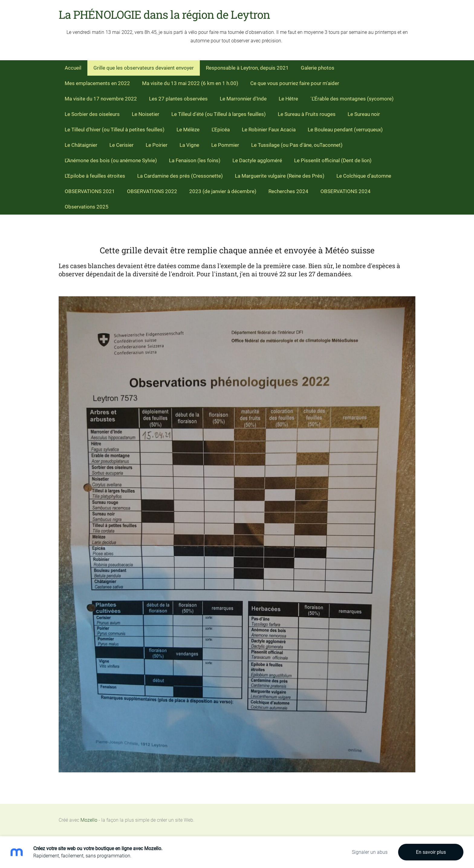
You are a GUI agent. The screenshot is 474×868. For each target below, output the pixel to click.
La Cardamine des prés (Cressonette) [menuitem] (180, 176)
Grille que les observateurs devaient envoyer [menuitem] (144, 68)
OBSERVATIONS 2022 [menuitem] (152, 191)
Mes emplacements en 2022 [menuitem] (97, 83)
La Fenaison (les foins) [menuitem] (195, 160)
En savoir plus (431, 852)
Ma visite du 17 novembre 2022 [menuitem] (101, 99)
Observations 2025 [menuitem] (87, 207)
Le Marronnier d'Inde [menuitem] (243, 99)
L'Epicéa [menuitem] (221, 130)
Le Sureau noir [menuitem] (364, 114)
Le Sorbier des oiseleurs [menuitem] (92, 114)
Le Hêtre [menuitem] (288, 99)
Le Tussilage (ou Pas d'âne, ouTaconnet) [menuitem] (297, 145)
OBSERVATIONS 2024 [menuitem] (346, 191)
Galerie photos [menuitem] (318, 68)
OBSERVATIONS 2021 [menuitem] (90, 191)
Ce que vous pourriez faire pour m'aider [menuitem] (295, 83)
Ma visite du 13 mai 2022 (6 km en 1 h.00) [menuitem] (190, 83)
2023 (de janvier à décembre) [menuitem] (223, 191)
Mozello (89, 820)
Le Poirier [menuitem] (157, 145)
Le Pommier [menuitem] (225, 145)
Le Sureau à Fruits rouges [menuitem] (307, 114)
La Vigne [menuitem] (189, 145)
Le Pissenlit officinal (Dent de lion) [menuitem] (333, 160)
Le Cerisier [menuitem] (122, 145)
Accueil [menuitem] (73, 68)
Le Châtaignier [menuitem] (81, 145)
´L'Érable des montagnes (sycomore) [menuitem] (352, 99)
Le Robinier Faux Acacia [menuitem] (269, 130)
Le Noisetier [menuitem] (146, 114)
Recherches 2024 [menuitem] (288, 191)
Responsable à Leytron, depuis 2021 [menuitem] (247, 68)
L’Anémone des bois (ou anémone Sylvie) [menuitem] (111, 160)
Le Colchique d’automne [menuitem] (364, 176)
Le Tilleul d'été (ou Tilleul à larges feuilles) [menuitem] (219, 114)
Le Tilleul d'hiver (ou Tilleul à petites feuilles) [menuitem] (115, 130)
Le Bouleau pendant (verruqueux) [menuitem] (345, 130)
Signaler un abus (370, 852)
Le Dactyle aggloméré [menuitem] (257, 160)
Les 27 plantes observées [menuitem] (178, 99)
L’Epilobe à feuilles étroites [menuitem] (95, 176)
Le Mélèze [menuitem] (188, 130)
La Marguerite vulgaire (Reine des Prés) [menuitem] (280, 176)
